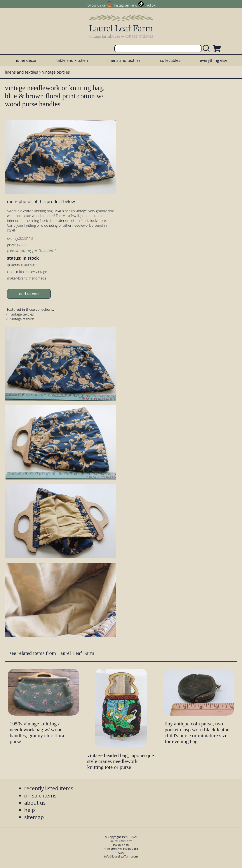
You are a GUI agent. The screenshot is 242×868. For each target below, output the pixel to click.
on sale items (40, 795)
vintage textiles (56, 72)
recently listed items (49, 788)
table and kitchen (72, 60)
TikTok (150, 5)
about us (35, 803)
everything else (214, 60)
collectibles (170, 60)
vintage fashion (22, 319)
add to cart (29, 294)
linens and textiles (124, 60)
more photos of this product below (41, 201)
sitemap (34, 817)
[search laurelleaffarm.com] (207, 49)
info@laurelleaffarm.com (121, 856)
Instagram (122, 5)
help (30, 810)
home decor (26, 60)
